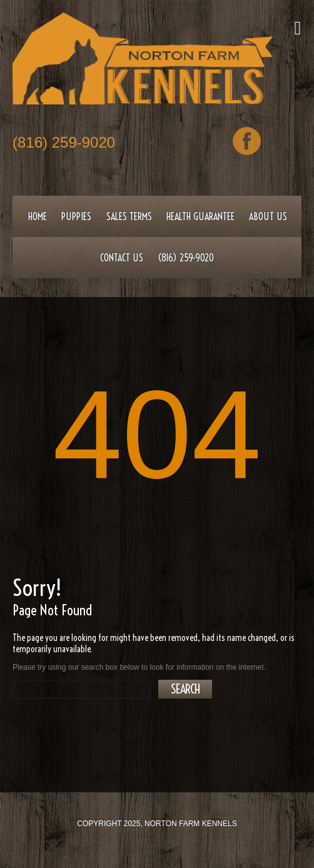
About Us (268, 216)
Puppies (76, 216)
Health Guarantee (200, 216)
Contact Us (122, 258)
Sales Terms (129, 216)
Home (38, 216)
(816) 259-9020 (64, 144)
